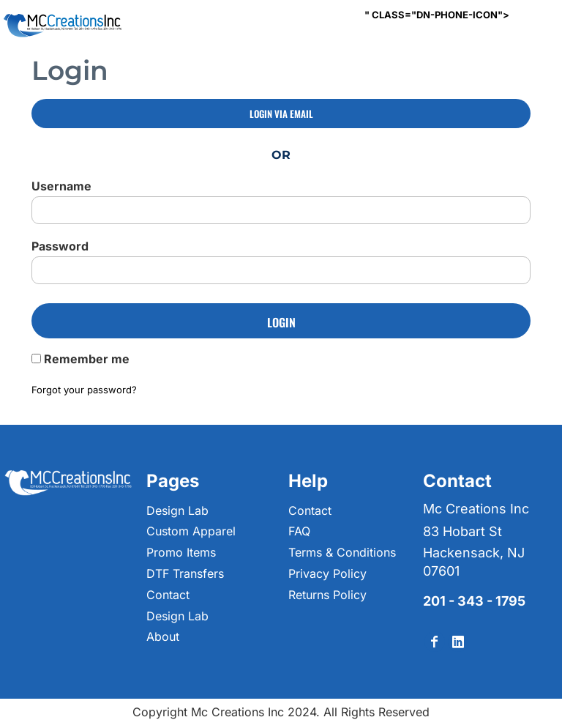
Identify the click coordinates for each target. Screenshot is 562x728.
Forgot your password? (84, 390)
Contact (168, 595)
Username (61, 186)
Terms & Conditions (342, 552)
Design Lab (177, 510)
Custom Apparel (191, 531)
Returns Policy (327, 595)
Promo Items (181, 552)
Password (60, 246)
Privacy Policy (327, 573)
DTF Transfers (185, 573)
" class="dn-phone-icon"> (437, 15)
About (163, 636)
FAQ (299, 531)
